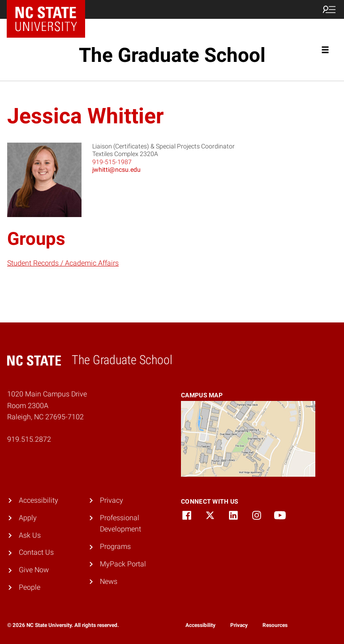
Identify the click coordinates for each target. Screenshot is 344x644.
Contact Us (36, 552)
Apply (28, 518)
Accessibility (39, 500)
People (30, 587)
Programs (115, 546)
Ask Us (30, 535)
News (109, 581)
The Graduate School (172, 55)
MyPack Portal (123, 564)
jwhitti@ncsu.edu (116, 170)
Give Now (34, 570)
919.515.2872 (29, 439)
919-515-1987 (112, 162)
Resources (275, 625)
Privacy (112, 500)
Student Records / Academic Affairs (63, 263)
